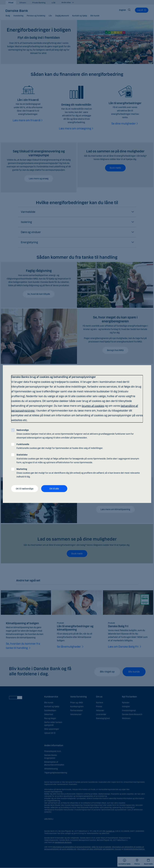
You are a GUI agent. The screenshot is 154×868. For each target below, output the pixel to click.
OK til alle (54, 489)
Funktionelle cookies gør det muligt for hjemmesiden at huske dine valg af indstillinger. (60, 446)
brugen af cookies (93, 406)
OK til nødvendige (25, 489)
